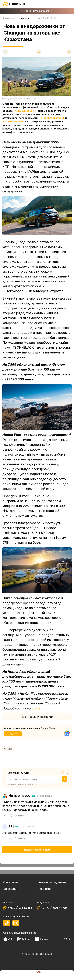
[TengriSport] (52, 975)
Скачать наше (12, 933)
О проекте (11, 882)
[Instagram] (16, 923)
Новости (24, 18)
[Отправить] (64, 779)
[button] (67, 975)
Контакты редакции (52, 882)
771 (11, 827)
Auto (16, 18)
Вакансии (10, 889)
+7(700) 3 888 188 (20, 908)
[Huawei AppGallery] (37, 939)
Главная (7, 18)
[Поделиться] (69, 52)
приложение (29, 933)
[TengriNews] (7, 975)
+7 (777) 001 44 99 (54, 908)
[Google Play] (19, 939)
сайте (36, 708)
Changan (8, 749)
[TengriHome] (37, 975)
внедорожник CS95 (53, 118)
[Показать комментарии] (39, 52)
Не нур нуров (20, 796)
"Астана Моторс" (24, 111)
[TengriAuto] (22, 975)
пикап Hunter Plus (13, 121)
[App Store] (5, 939)
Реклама (44, 889)
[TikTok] (7, 923)
